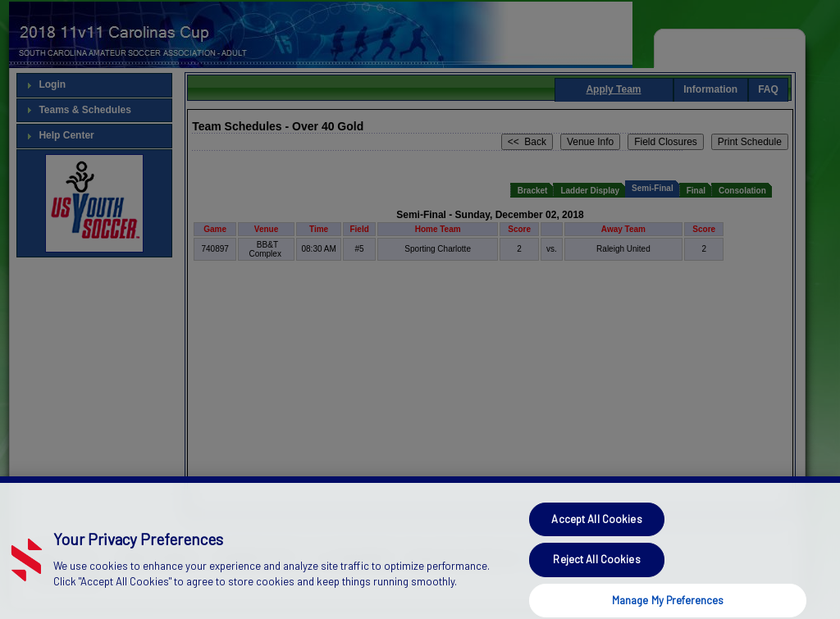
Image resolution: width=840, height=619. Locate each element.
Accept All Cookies (596, 534)
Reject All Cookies (596, 574)
